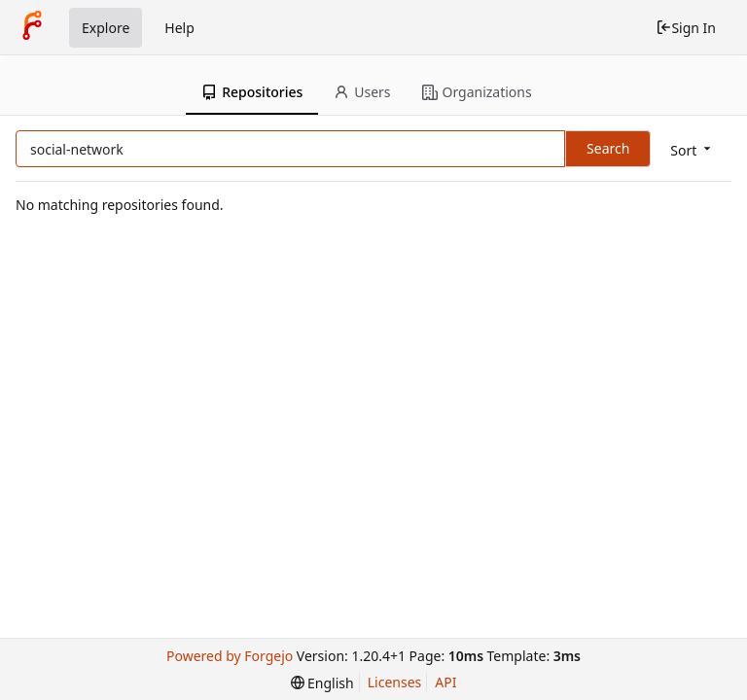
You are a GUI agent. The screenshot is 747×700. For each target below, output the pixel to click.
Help (179, 28)
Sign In (686, 28)
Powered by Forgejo (230, 656)
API (445, 682)
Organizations (477, 92)
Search (608, 148)
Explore (106, 28)
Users (362, 92)
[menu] (692, 150)
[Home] (32, 27)
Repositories (252, 92)
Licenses (395, 682)
